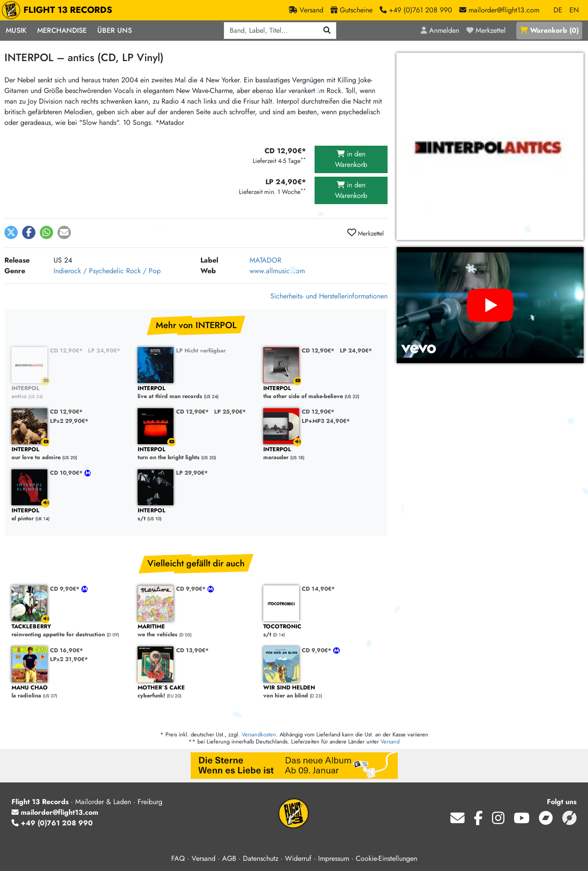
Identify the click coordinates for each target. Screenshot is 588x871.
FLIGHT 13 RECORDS (59, 10)
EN (574, 10)
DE (558, 10)
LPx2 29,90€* (69, 421)
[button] (11, 232)
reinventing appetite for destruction (70, 631)
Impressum (334, 858)
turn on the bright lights (196, 454)
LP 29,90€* (192, 473)
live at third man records (196, 393)
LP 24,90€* (104, 350)
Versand (390, 741)
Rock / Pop (143, 271)
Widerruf (298, 858)
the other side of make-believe (322, 393)
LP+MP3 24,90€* (326, 421)
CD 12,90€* (66, 350)
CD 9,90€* (66, 589)
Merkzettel (365, 233)
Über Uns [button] (115, 30)
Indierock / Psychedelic (89, 271)
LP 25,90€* (230, 412)
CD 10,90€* (67, 473)
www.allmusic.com (277, 271)
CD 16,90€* (67, 650)
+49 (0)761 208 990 (52, 823)
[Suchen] (327, 31)
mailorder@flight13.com (55, 812)
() (549, 30)
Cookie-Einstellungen (386, 858)
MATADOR (265, 260)
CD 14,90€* (318, 589)
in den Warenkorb (351, 159)
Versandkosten (259, 734)
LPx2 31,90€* (69, 659)
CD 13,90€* (192, 650)
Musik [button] (16, 30)
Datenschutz (261, 858)
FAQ (178, 858)
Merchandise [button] (62, 30)
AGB (229, 858)
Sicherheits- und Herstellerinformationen (329, 296)
